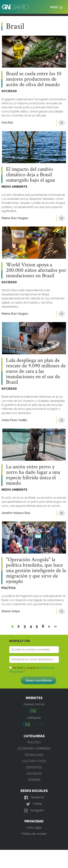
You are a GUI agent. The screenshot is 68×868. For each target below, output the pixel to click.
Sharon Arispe (11, 611)
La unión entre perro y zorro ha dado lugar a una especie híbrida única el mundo (33, 475)
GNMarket (34, 718)
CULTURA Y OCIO (34, 761)
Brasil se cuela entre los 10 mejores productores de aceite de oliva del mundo (34, 79)
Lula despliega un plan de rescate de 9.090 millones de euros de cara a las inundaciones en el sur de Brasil (36, 371)
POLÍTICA (9, 588)
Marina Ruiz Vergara (15, 218)
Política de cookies (34, 834)
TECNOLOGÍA (34, 755)
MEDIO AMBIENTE (14, 187)
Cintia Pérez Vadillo (14, 420)
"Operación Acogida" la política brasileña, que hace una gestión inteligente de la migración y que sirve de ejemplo (36, 571)
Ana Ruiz (7, 123)
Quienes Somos (34, 704)
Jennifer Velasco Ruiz (16, 513)
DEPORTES (34, 767)
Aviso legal (34, 828)
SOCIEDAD (9, 91)
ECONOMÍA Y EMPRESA (34, 749)
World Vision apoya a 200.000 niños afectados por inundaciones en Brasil (36, 270)
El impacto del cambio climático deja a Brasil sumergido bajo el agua (30, 175)
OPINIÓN (34, 780)
